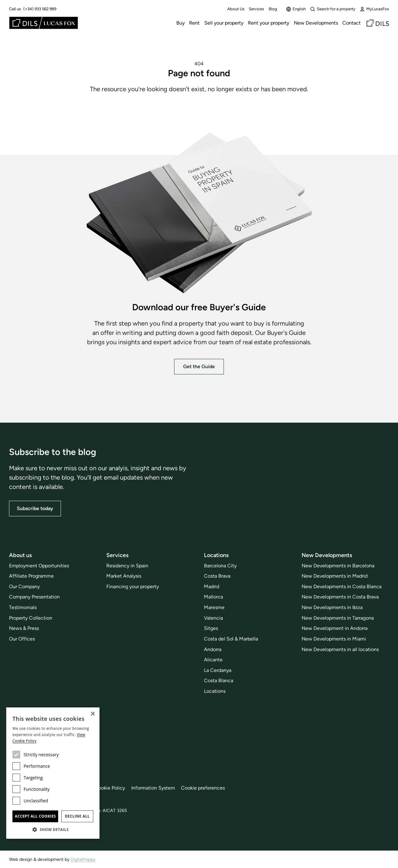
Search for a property (333, 9)
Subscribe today (35, 508)
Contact (352, 23)
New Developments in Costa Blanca (342, 586)
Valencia (213, 618)
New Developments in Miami (334, 639)
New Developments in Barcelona (338, 566)
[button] (53, 829)
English (296, 9)
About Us (236, 9)
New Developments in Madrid (335, 576)
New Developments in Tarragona (338, 618)
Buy (180, 23)
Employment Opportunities (39, 566)
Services (256, 9)
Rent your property (268, 23)
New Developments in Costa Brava (340, 597)
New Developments (316, 23)
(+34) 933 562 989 (40, 9)
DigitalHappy (83, 859)
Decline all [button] (77, 816)
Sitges (211, 628)
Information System (153, 788)
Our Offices (22, 639)
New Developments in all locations (340, 649)
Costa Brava (217, 576)
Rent (194, 23)
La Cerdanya (218, 670)
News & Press (24, 628)
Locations (215, 691)
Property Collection (31, 618)
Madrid (212, 586)
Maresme (214, 607)
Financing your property (133, 586)
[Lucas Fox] (44, 23)
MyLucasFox (374, 9)
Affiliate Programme (31, 576)
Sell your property (224, 23)
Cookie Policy (110, 788)
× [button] (93, 714)
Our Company (24, 586)
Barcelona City (220, 566)
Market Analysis (124, 576)
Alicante (213, 660)
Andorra (213, 649)
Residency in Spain (127, 566)
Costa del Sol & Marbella (231, 639)
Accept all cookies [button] (35, 816)
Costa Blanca (219, 680)
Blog (273, 9)
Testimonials (23, 607)
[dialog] (53, 773)
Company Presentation (34, 597)
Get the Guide (199, 366)
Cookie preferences (203, 788)
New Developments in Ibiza (332, 607)
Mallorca (213, 597)
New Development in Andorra (335, 628)
